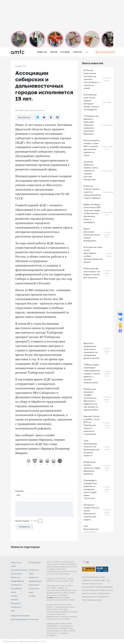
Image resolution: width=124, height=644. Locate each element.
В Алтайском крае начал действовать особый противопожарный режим (93, 254)
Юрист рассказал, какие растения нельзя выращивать (92, 235)
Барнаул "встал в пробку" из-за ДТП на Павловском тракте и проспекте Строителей (91, 425)
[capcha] (40, 521)
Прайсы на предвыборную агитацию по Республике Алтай (17, 585)
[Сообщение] (44, 509)
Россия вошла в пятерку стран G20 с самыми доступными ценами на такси (92, 148)
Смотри (77, 52)
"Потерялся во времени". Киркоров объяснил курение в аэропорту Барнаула (91, 125)
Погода (14, 596)
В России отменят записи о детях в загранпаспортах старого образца (92, 192)
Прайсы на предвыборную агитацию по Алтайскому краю (35, 585)
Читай (54, 52)
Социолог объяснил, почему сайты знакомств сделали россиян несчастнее (91, 171)
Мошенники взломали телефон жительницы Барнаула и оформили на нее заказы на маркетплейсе (91, 399)
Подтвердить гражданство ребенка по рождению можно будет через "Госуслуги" (90, 489)
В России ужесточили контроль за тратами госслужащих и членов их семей (91, 79)
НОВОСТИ (21, 66)
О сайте (32, 596)
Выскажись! (24, 117)
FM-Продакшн (35, 562)
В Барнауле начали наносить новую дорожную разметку (92, 468)
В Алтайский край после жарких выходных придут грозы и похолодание (91, 102)
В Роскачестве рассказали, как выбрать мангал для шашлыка (92, 273)
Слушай (65, 52)
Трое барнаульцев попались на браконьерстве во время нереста (91, 448)
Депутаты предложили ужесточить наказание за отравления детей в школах (91, 351)
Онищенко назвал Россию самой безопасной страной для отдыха (91, 512)
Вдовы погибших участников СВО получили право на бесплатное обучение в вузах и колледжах (92, 213)
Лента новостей (93, 63)
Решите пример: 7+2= (27, 521)
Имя (18, 495)
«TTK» (43, 641)
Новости (42, 52)
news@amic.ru (52, 597)
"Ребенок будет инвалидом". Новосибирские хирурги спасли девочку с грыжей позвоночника (92, 373)
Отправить (24, 527)
